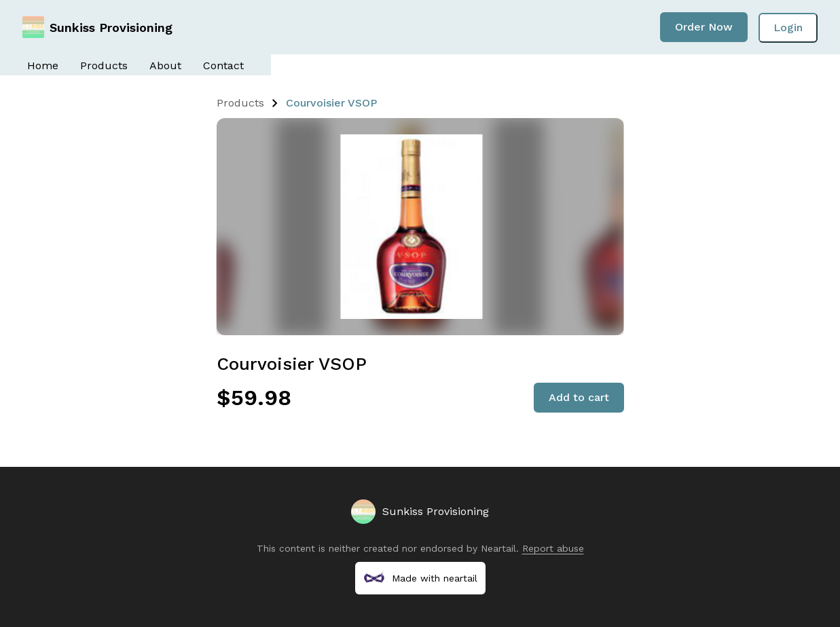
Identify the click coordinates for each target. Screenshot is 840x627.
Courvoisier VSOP (331, 103)
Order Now (704, 27)
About (165, 65)
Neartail (498, 548)
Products (104, 65)
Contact (223, 65)
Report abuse (553, 548)
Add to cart (579, 397)
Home (43, 65)
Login (788, 27)
